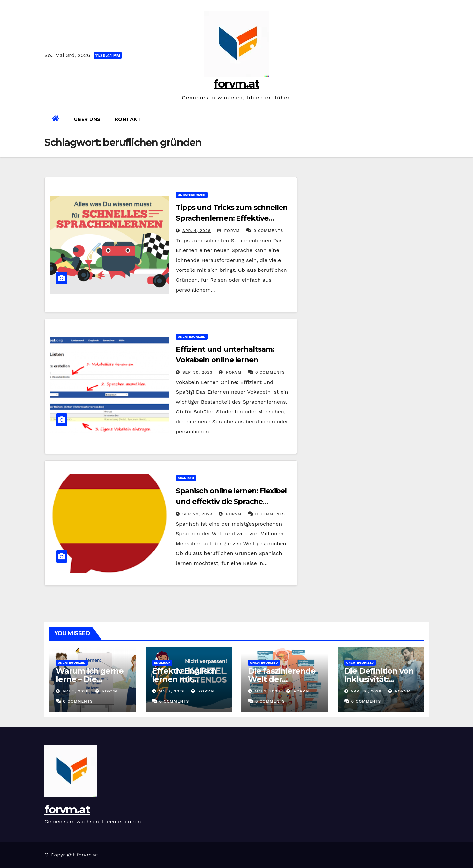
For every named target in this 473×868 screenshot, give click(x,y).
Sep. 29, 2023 (197, 514)
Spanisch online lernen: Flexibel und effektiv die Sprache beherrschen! (231, 501)
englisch (162, 662)
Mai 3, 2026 (76, 691)
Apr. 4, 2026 (196, 231)
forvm (228, 231)
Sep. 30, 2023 (197, 372)
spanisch (186, 478)
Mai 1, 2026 (267, 691)
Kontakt (128, 119)
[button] (426, 119)
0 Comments (268, 231)
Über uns (87, 119)
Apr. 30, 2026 (366, 691)
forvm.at (236, 84)
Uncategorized (192, 195)
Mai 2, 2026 (171, 691)
